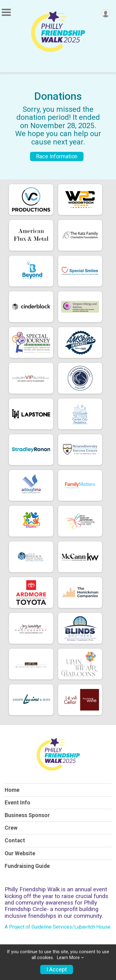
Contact (15, 840)
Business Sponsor (27, 815)
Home (12, 790)
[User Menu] (106, 13)
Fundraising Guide (27, 866)
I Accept (57, 970)
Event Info (17, 803)
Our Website (20, 853)
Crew (11, 828)
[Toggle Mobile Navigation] (6, 12)
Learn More (68, 958)
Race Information (57, 156)
